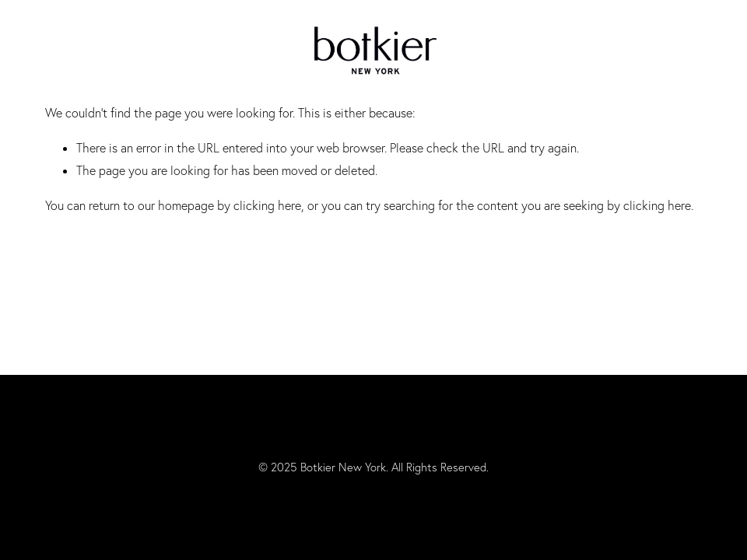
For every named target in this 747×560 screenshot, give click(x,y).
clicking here (267, 205)
